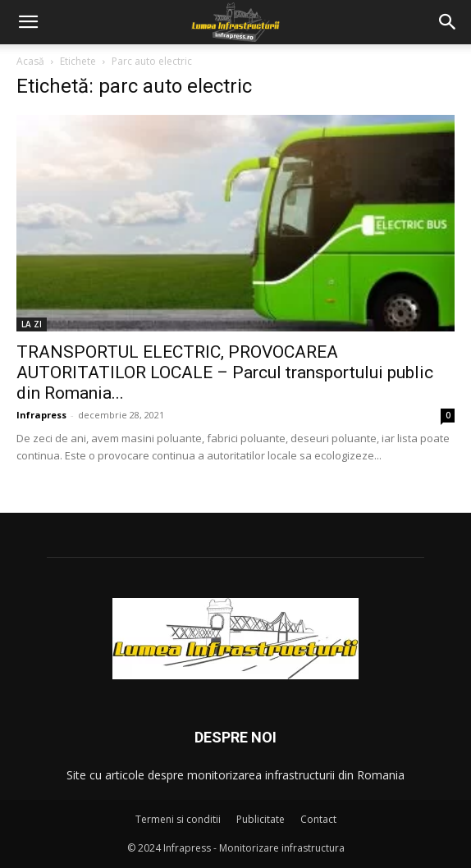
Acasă (30, 61)
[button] (28, 22)
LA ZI (32, 324)
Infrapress (41, 415)
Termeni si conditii (178, 819)
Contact (318, 819)
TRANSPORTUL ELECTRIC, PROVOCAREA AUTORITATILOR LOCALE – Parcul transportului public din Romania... (225, 372)
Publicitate (261, 819)
